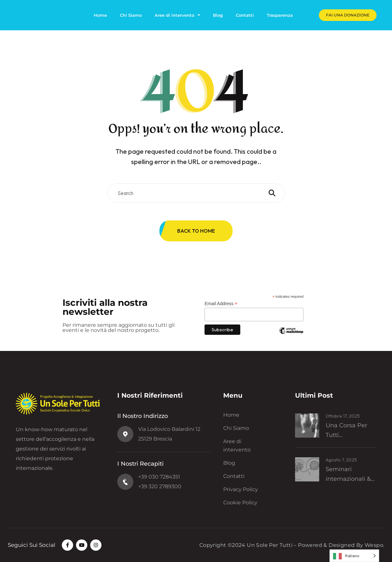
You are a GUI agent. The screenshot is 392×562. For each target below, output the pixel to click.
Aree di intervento (177, 15)
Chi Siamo (131, 15)
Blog (218, 15)
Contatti (245, 15)
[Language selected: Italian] (354, 556)
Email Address (221, 304)
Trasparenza (280, 15)
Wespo (374, 545)
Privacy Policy (241, 489)
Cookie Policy (240, 503)
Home (100, 15)
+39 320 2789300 (160, 486)
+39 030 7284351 (159, 477)
